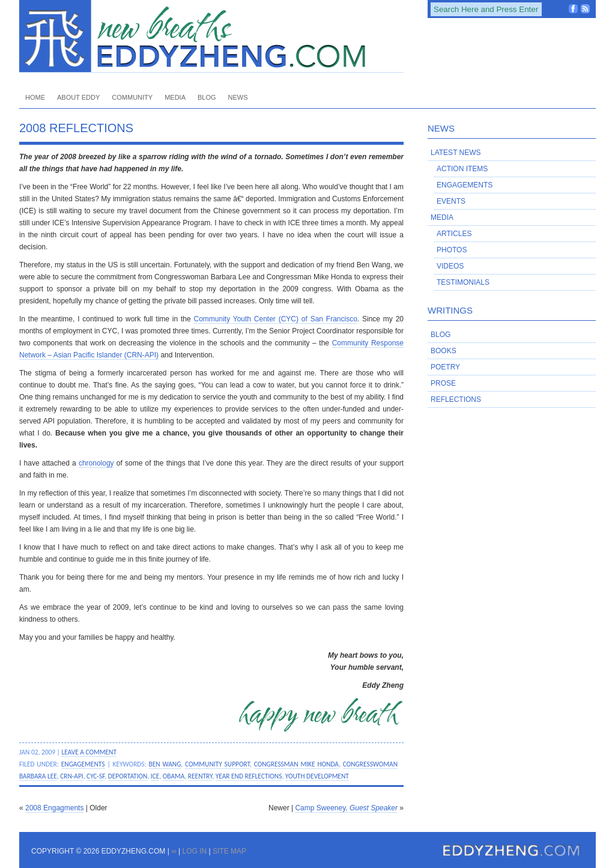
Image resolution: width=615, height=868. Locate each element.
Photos (452, 250)
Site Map (229, 851)
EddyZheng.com (211, 36)
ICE (155, 776)
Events (451, 201)
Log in (194, 851)
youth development (317, 776)
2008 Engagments (54, 808)
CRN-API (71, 776)
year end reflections (249, 776)
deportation (128, 776)
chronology (96, 463)
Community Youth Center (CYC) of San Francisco (275, 319)
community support (217, 764)
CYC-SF (95, 776)
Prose (443, 383)
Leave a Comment (89, 752)
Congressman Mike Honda (296, 764)
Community (132, 97)
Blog (207, 97)
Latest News (456, 153)
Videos (450, 266)
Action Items (462, 169)
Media (175, 97)
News (238, 97)
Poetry (445, 367)
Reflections (456, 399)
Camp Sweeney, (346, 808)
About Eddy (78, 97)
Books (444, 351)
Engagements (83, 764)
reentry (200, 776)
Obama (174, 776)
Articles (454, 234)
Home (35, 97)
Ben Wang (165, 764)
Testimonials (463, 282)
